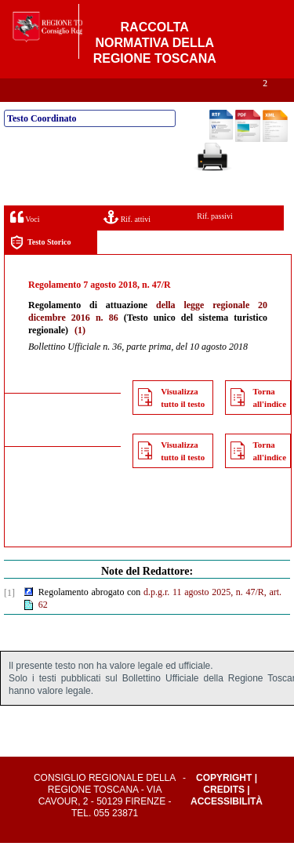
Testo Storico (40, 268)
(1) (80, 355)
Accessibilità (227, 826)
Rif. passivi (215, 241)
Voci (25, 242)
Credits (224, 815)
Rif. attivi (127, 242)
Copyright (224, 803)
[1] (9, 618)
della (166, 330)
